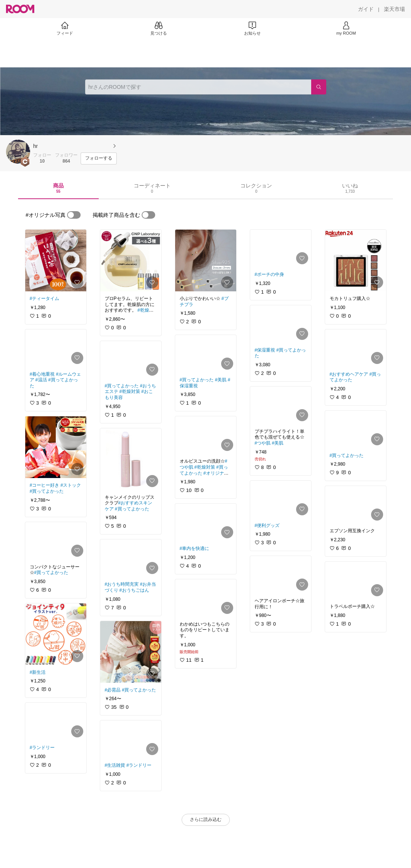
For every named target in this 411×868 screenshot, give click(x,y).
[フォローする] (99, 158)
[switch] (74, 215)
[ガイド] (366, 9)
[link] (56, 260)
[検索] (319, 87)
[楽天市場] (394, 9)
